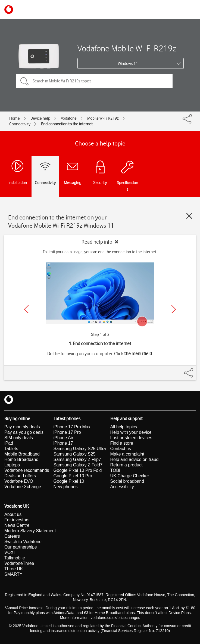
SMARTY (13, 574)
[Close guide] (189, 216)
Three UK (14, 569)
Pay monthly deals (22, 427)
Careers (12, 536)
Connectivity (20, 124)
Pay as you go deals (24, 432)
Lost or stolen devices (131, 438)
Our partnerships (21, 547)
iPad (9, 443)
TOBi (115, 470)
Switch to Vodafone (23, 542)
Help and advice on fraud (135, 459)
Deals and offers (20, 476)
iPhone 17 (63, 443)
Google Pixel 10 (69, 481)
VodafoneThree (19, 563)
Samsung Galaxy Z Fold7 (78, 465)
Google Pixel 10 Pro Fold (78, 470)
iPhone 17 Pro (67, 432)
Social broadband (127, 481)
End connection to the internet (67, 124)
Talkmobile (15, 558)
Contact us (121, 449)
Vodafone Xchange (23, 487)
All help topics (124, 427)
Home (15, 118)
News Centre (17, 525)
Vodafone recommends (27, 470)
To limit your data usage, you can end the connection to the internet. (100, 252)
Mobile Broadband (22, 454)
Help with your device (131, 432)
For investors (17, 520)
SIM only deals (19, 438)
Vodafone (69, 118)
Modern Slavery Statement (30, 531)
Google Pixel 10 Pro (73, 476)
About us (13, 514)
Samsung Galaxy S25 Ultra (80, 449)
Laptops (12, 465)
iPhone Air (63, 438)
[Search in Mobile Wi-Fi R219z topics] (94, 81)
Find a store (122, 443)
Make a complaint (127, 454)
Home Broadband (21, 459)
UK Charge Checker (130, 476)
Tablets (11, 449)
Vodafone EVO (19, 481)
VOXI (10, 552)
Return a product (126, 465)
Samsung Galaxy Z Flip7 (77, 459)
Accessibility (122, 487)
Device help (40, 118)
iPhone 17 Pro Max (72, 427)
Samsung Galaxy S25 (75, 454)
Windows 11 (128, 64)
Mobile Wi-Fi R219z (103, 118)
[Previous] (26, 309)
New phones (66, 487)
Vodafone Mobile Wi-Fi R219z (127, 48)
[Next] (174, 309)
